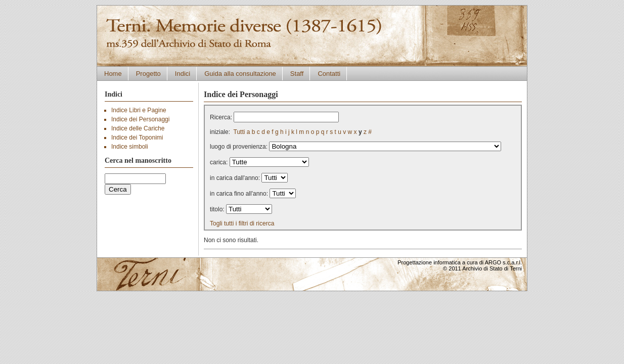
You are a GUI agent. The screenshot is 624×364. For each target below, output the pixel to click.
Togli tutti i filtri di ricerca (242, 223)
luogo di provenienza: (239, 147)
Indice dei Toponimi (137, 138)
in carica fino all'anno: (239, 194)
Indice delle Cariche (138, 128)
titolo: (217, 209)
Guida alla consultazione (240, 74)
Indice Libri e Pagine (139, 110)
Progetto (148, 74)
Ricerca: (221, 117)
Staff (297, 74)
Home (113, 74)
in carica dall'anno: (235, 178)
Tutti (239, 132)
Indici (183, 74)
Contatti (329, 74)
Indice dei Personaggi (140, 119)
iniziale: (220, 132)
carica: (219, 162)
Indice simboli (130, 147)
